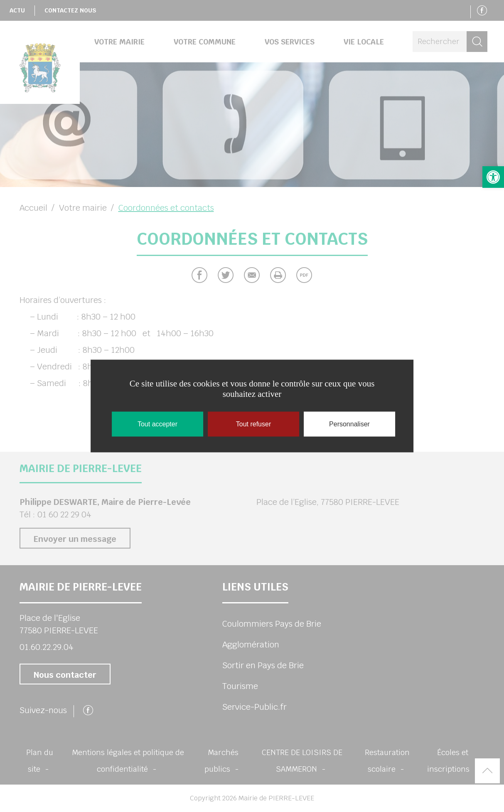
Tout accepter (157, 424)
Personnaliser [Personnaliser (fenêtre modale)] (349, 424)
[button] (493, 177)
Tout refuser (253, 424)
